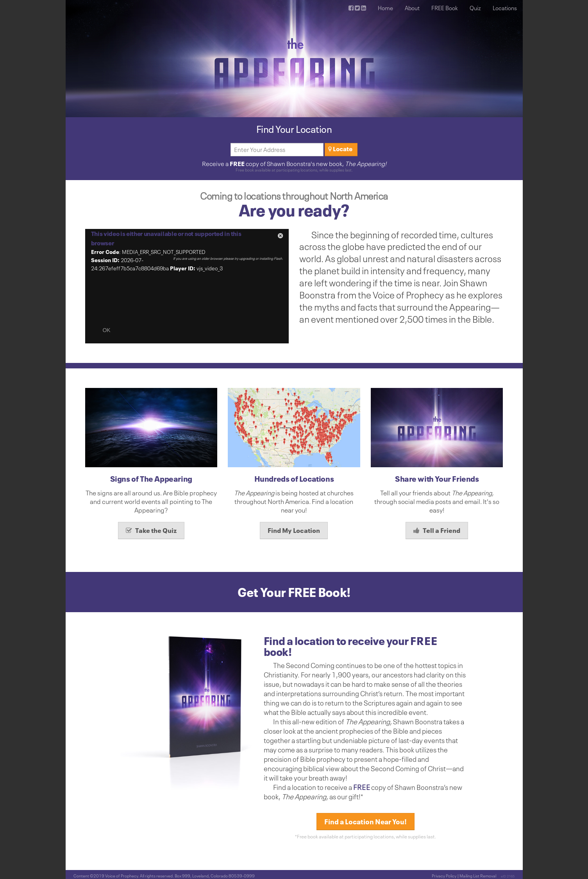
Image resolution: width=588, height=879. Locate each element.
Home (385, 8)
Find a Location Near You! (365, 822)
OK (106, 330)
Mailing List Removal (478, 876)
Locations (505, 8)
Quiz (475, 8)
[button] (281, 237)
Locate (340, 149)
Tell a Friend (437, 530)
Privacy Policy (444, 876)
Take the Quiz (151, 530)
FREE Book (445, 8)
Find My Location (294, 530)
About (412, 8)
